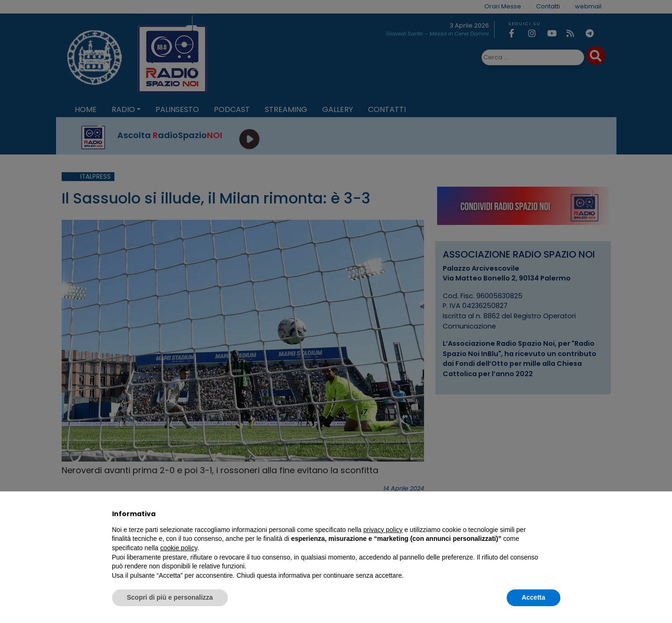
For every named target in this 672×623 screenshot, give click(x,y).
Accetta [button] (534, 597)
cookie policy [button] (179, 548)
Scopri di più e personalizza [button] (170, 597)
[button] (556, 514)
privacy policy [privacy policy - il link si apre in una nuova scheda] (383, 530)
